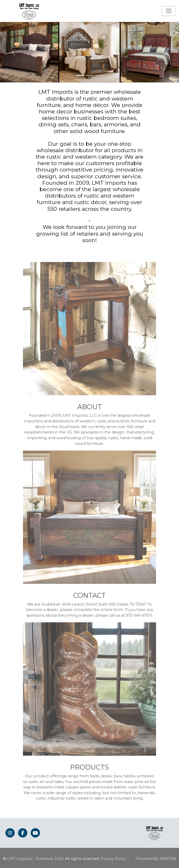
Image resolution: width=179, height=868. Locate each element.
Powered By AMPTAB (156, 859)
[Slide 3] (99, 75)
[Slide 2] (89, 75)
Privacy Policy (113, 859)
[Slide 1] (80, 75)
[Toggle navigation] (169, 11)
